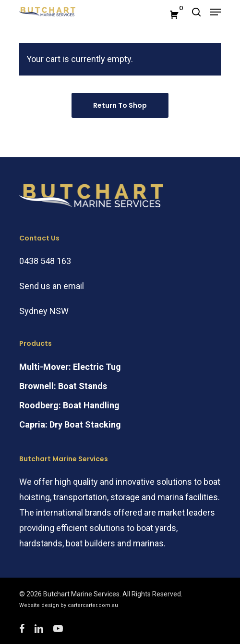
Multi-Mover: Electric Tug (70, 367)
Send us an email (52, 286)
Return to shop (120, 105)
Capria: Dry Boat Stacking (70, 424)
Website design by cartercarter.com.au (69, 605)
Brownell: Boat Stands (63, 386)
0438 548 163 (45, 261)
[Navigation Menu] (216, 12)
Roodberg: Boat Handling (69, 405)
